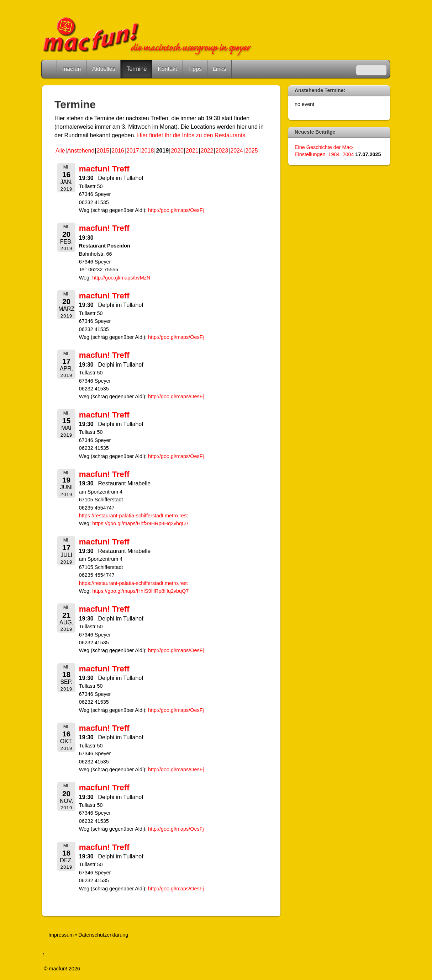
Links (219, 69)
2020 (177, 151)
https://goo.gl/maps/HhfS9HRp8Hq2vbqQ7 (140, 523)
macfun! (58, 969)
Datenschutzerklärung (103, 935)
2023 (222, 151)
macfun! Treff (104, 169)
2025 (252, 151)
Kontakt (167, 69)
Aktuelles (103, 69)
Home (50, 69)
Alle (60, 151)
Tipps (195, 69)
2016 (118, 151)
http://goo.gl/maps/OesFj (176, 210)
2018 (148, 151)
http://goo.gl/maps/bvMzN (122, 278)
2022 (207, 151)
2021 (192, 151)
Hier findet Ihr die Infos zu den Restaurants (191, 135)
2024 (237, 151)
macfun (72, 69)
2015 (103, 151)
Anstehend (81, 151)
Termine (136, 69)
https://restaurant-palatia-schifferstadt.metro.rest (133, 516)
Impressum (61, 935)
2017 (133, 151)
